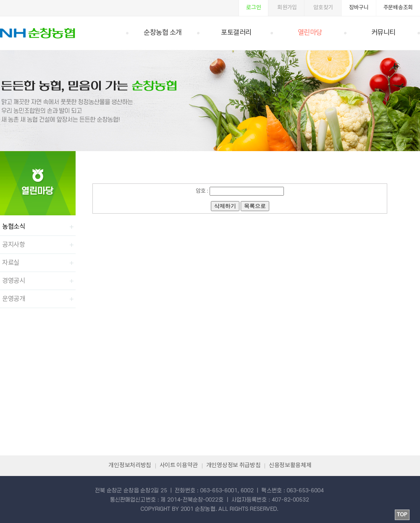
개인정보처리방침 (130, 465)
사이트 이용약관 (179, 465)
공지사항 (14, 245)
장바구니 (359, 8)
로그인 (253, 8)
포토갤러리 (236, 33)
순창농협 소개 (163, 33)
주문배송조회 (398, 8)
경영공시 (14, 281)
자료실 (11, 263)
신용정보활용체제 (290, 465)
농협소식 (14, 227)
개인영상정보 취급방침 (234, 465)
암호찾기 (323, 8)
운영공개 (14, 299)
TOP (402, 515)
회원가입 (287, 8)
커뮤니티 (383, 33)
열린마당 (310, 33)
